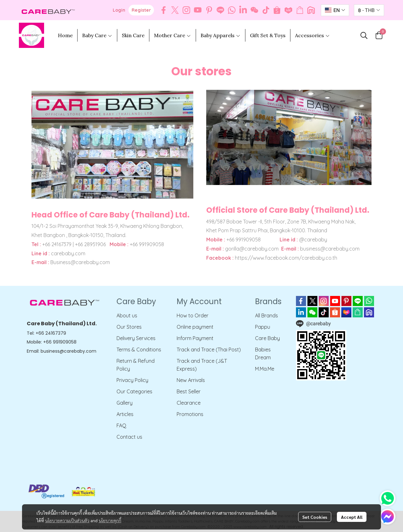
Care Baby (267, 338)
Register (141, 10)
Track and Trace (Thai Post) (209, 350)
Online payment (195, 327)
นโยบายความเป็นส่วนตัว (67, 520)
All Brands (267, 315)
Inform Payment (195, 338)
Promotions (190, 414)
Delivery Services (136, 338)
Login (119, 10)
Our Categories (134, 391)
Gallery (125, 403)
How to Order (193, 315)
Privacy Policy (132, 380)
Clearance (189, 403)
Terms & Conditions (139, 350)
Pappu (263, 327)
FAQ (121, 425)
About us (127, 315)
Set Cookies (315, 517)
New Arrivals (191, 380)
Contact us (129, 437)
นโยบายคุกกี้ (110, 520)
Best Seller (189, 391)
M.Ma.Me (265, 369)
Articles (125, 414)
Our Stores (129, 327)
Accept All (352, 517)
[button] (335, 10)
